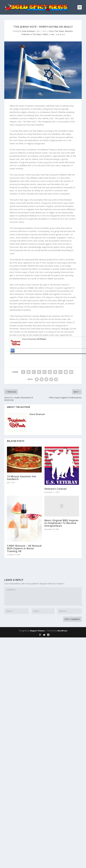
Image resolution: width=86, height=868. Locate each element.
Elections (69, 31)
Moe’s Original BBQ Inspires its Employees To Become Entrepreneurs (61, 523)
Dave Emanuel (28, 31)
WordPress (62, 631)
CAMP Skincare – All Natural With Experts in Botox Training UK (24, 548)
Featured (25, 34)
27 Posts (41, 339)
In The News (36, 34)
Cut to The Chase (56, 31)
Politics (45, 34)
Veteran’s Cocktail (56, 489)
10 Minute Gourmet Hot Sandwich (22, 478)
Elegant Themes (37, 631)
